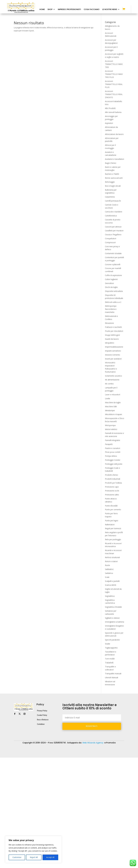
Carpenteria (110, 197)
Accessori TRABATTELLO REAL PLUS (114, 84)
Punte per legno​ (112, 521)
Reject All (34, 857)
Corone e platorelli (113, 264)
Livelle (108, 399)
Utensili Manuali (112, 677)
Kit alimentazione (112, 380)
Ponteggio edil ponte (114, 464)
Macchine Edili (111, 406)
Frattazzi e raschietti (113, 327)
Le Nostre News (110, 10)
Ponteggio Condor (113, 460)
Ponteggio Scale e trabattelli (62, 752)
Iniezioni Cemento (112, 355)
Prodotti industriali (113, 479)
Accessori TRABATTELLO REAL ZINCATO (114, 94)
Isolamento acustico (113, 376)
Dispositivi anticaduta (114, 291)
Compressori (110, 242)
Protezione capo (112, 487)
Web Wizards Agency (93, 743)
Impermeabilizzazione (114, 347)
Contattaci (41, 724)
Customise (17, 857)
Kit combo (109, 384)
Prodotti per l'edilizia (113, 483)
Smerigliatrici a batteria (114, 622)
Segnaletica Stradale (113, 607)
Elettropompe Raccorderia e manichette (111, 309)
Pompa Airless (111, 456)
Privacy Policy (42, 711)
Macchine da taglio (113, 402)
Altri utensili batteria (113, 112)
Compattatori (111, 238)
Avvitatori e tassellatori (114, 159)
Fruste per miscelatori (114, 331)
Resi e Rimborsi (43, 720)
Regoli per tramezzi (113, 528)
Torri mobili (110, 659)
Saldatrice (109, 573)
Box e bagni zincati (113, 186)
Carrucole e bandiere (114, 212)
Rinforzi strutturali (112, 557)
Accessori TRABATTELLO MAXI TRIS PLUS (114, 74)
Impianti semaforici (113, 351)
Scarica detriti (111, 585)
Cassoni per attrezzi (113, 227)
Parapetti (109, 444)
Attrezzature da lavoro (114, 134)
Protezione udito (112, 495)
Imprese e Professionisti (69, 10)
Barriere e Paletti (112, 174)
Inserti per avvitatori (113, 359)
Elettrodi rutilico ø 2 (113, 302)
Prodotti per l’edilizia (87, 752)
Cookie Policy (42, 715)
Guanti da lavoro (112, 339)
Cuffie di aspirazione (113, 275)
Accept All (50, 857)
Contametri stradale (113, 253)
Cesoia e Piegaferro (113, 235)
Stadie (108, 644)
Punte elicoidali (111, 506)
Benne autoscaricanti (114, 178)
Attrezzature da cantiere (42, 748)
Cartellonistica (111, 216)
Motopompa (110, 425)
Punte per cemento (113, 510)
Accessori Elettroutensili (17, 748)
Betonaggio (110, 182)
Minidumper (110, 410)
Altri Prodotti (110, 108)
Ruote (107, 565)
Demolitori (109, 283)
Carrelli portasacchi (113, 201)
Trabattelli (109, 663)
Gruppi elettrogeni (112, 335)
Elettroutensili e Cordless (17, 752)
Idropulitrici (110, 343)
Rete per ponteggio (113, 539)
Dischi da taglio (111, 287)
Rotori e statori (111, 561)
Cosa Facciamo (92, 10)
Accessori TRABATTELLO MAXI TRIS (114, 64)
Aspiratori (109, 123)
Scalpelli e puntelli (112, 581)
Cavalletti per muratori (114, 231)
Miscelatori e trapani (113, 414)
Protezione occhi (112, 491)
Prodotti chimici (111, 475)
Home (42, 10)
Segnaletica (110, 596)
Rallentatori (110, 525)
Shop (50, 10)
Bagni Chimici (111, 163)
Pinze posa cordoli (113, 452)
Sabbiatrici (109, 569)
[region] (33, 849)
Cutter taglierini (111, 279)
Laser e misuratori (113, 395)
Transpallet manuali (113, 674)
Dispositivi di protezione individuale (96, 748)
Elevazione (109, 323)
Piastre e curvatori (113, 448)
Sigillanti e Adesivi (112, 618)
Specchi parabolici (112, 640)
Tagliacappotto (111, 648)
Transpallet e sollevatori (17, 756)
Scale (107, 577)
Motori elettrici (111, 429)
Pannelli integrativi (112, 440)
